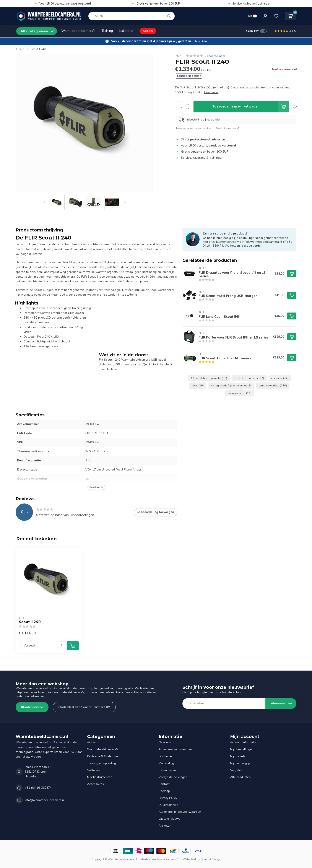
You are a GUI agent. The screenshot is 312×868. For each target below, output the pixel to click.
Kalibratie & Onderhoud (103, 756)
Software (94, 770)
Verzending (166, 763)
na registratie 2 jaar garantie (231, 385)
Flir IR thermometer (249, 378)
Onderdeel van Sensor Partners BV (84, 707)
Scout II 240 (38, 49)
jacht (198, 385)
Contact (164, 784)
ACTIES (148, 31)
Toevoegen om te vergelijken (194, 128)
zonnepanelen (240, 393)
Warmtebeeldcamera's (78, 31)
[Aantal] (62, 646)
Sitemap (164, 791)
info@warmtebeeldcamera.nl (45, 800)
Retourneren (167, 770)
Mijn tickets (238, 756)
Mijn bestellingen (242, 749)
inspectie (280, 378)
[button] (156, 41)
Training (107, 31)
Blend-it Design (211, 859)
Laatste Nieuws (169, 819)
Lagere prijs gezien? (189, 76)
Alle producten (240, 777)
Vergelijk (30, 646)
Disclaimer (166, 756)
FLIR (179, 56)
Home (20, 49)
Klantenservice (32, 707)
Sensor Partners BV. (169, 859)
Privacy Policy (168, 798)
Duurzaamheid (168, 805)
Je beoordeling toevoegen (156, 512)
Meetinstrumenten (100, 777)
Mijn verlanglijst (241, 763)
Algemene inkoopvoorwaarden (180, 812)
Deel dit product (228, 128)
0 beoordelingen (215, 56)
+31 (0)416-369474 (38, 788)
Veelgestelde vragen (173, 777)
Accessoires (95, 784)
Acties (91, 742)
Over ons (165, 742)
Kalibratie (126, 31)
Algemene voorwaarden (175, 749)
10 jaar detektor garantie (209, 378)
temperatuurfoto (273, 385)
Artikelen (165, 826)
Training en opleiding (102, 763)
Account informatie (243, 742)
